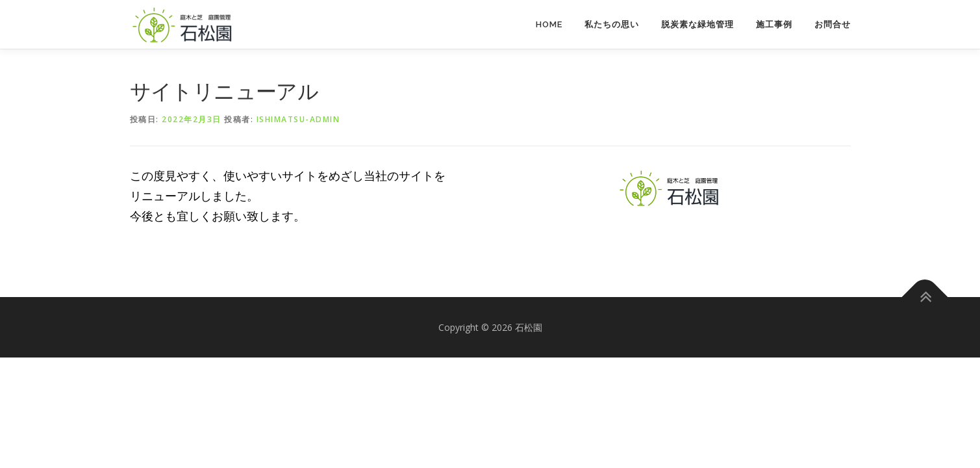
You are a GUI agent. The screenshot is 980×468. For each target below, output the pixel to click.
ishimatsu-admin (298, 119)
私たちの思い (612, 24)
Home (549, 24)
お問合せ (833, 24)
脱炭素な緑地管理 (697, 24)
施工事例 (774, 24)
